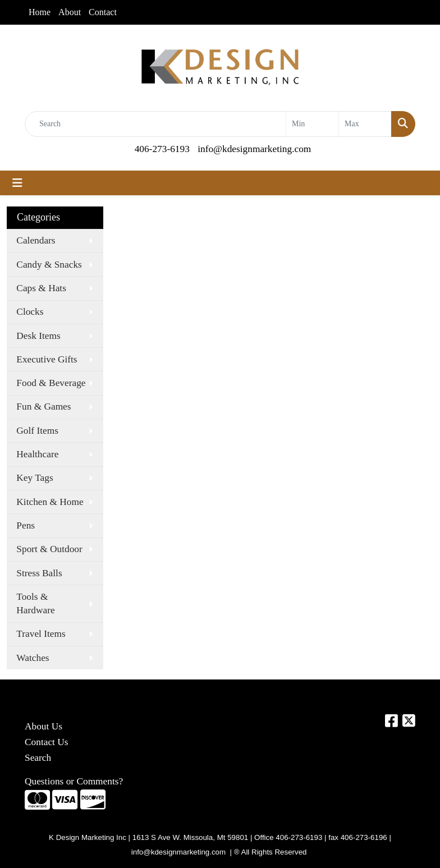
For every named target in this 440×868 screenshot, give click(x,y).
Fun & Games (43, 407)
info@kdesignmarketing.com (254, 149)
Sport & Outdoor (49, 549)
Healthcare (37, 454)
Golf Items (37, 431)
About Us (43, 726)
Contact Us (47, 742)
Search (38, 758)
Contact (103, 12)
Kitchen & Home (50, 502)
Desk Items (38, 336)
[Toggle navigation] (17, 183)
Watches (33, 658)
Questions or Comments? (74, 781)
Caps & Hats (41, 288)
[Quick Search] (155, 124)
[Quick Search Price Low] (312, 124)
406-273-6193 (162, 149)
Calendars (36, 240)
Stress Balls (39, 573)
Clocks (30, 312)
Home (40, 12)
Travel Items (41, 634)
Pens (26, 525)
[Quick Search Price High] (365, 124)
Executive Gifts (47, 359)
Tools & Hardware (35, 603)
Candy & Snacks (49, 265)
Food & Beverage (51, 383)
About (70, 12)
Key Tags (35, 478)
